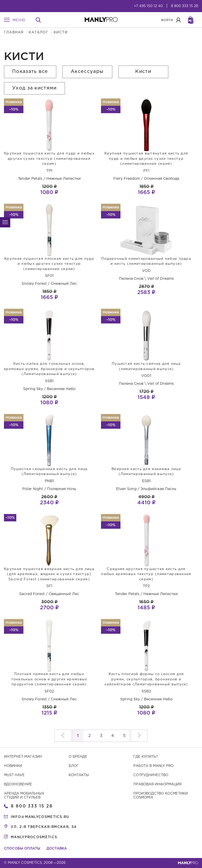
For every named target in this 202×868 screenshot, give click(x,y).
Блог (74, 766)
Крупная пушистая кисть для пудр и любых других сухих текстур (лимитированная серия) (49, 159)
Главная (14, 33)
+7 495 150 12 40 (148, 6)
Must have (14, 775)
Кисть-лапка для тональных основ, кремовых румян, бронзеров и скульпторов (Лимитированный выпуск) (49, 369)
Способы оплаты (22, 849)
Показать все (30, 72)
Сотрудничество (151, 775)
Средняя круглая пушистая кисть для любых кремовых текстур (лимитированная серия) (146, 574)
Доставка (57, 849)
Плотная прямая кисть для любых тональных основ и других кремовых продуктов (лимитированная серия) (49, 679)
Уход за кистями (34, 88)
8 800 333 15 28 (185, 6)
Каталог (38, 33)
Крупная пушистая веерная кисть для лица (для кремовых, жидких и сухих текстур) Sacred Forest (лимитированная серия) (49, 574)
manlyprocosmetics (34, 837)
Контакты (79, 775)
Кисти (143, 72)
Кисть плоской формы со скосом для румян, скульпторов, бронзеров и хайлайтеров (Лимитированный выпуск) (146, 679)
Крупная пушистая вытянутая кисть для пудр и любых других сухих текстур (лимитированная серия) (146, 159)
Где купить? (146, 757)
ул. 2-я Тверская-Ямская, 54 (44, 827)
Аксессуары (87, 72)
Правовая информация (157, 784)
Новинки (13, 766)
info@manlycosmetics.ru (40, 817)
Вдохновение (18, 784)
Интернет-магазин (23, 757)
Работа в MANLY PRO (153, 766)
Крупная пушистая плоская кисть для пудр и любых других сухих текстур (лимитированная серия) (49, 264)
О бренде (78, 757)
